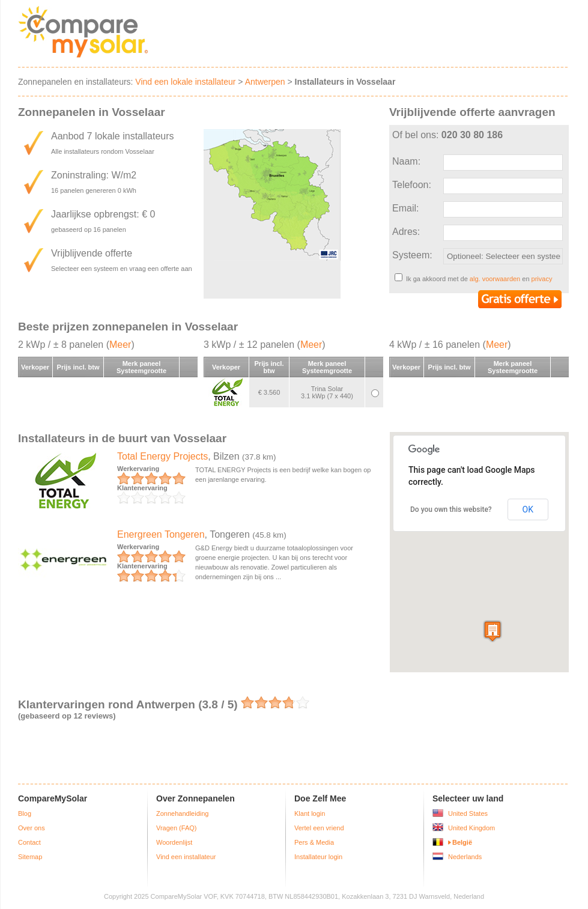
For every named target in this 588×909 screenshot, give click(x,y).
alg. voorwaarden (495, 279)
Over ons (32, 828)
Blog (25, 813)
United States (468, 813)
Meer (120, 345)
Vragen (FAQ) (176, 828)
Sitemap (30, 857)
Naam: (406, 161)
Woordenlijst (174, 842)
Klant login (310, 813)
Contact (29, 842)
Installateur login (318, 857)
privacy (542, 279)
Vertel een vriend (319, 828)
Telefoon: (412, 185)
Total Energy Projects (162, 456)
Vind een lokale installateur (185, 82)
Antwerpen (265, 82)
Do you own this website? (451, 509)
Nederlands (465, 857)
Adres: (406, 232)
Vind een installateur (186, 857)
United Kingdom (471, 828)
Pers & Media (314, 842)
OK (528, 509)
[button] (493, 631)
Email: (405, 208)
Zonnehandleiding (182, 813)
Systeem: (412, 255)
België (462, 842)
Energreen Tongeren (161, 534)
